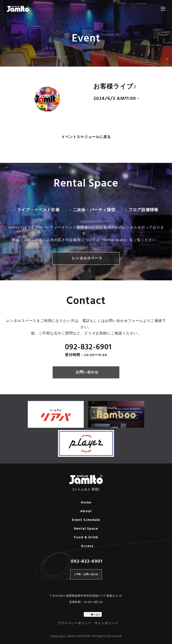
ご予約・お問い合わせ (86, 574)
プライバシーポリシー (74, 623)
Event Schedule (86, 520)
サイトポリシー (106, 623)
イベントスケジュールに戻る (86, 137)
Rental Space (86, 529)
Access (87, 546)
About (86, 511)
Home (86, 503)
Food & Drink (86, 537)
